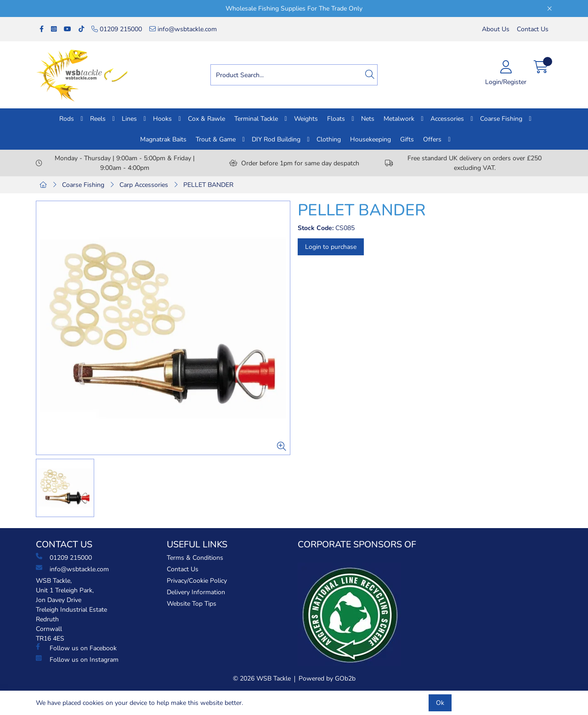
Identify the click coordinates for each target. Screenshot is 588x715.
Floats (336, 119)
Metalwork (399, 119)
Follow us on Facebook (76, 648)
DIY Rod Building (276, 139)
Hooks (162, 119)
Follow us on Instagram (77, 659)
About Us (496, 29)
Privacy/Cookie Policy (197, 581)
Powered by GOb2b (327, 678)
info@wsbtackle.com (183, 29)
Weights (306, 119)
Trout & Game (216, 139)
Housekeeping (370, 139)
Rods (67, 119)
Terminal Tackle (256, 119)
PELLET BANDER (208, 185)
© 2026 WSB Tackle (262, 678)
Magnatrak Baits (163, 139)
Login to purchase (331, 247)
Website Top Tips (192, 604)
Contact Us (533, 29)
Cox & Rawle (206, 119)
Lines (129, 119)
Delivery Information (196, 592)
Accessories (447, 119)
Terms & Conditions (195, 558)
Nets (368, 119)
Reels (98, 119)
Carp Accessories (144, 185)
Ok (440, 703)
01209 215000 (117, 29)
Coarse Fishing (501, 119)
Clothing (329, 139)
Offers (432, 139)
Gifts (407, 139)
